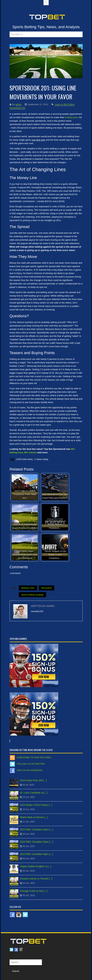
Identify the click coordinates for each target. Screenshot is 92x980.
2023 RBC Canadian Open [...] (37, 829)
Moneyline (47, 588)
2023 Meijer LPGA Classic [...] (36, 805)
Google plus (21, 950)
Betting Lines (28, 588)
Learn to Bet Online (65, 104)
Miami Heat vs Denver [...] (34, 817)
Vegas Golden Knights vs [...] (36, 866)
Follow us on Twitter (31, 764)
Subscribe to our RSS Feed (34, 757)
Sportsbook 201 (17, 108)
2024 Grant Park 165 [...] (33, 780)
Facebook (16, 950)
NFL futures (30, 452)
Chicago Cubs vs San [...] (34, 891)
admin (18, 104)
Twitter (11, 950)
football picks (71, 117)
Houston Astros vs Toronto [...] (36, 879)
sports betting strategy (33, 595)
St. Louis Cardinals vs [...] (34, 793)
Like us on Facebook (30, 770)
